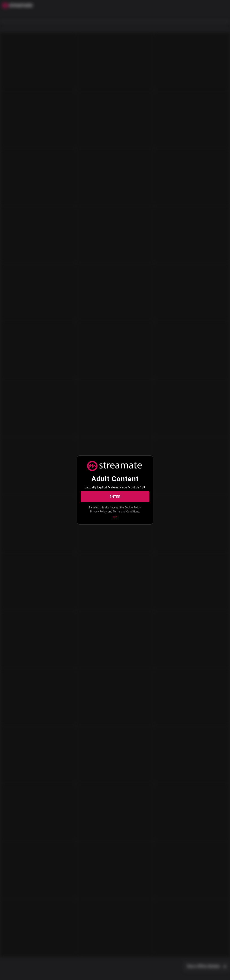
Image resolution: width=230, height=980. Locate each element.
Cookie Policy (132, 508)
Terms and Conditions (126, 511)
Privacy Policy (98, 511)
